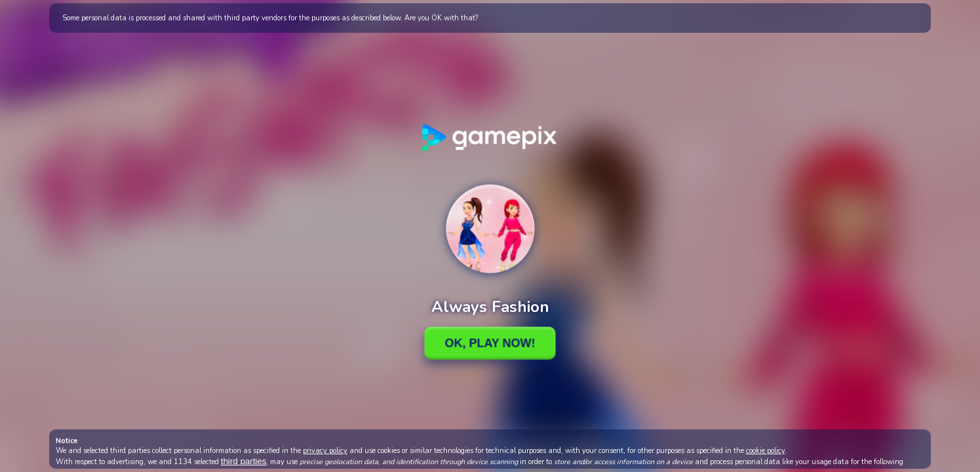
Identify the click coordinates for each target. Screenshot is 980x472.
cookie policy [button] (765, 451)
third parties (244, 461)
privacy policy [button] (325, 451)
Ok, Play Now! (490, 343)
